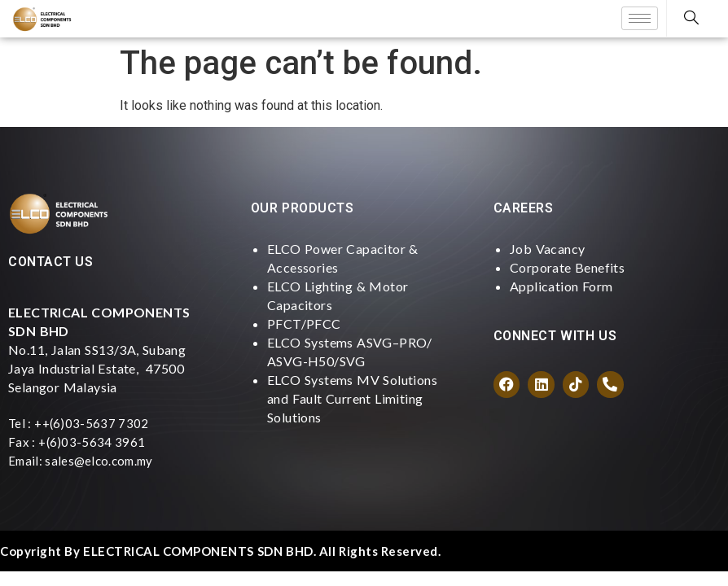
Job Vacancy (547, 249)
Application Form (561, 286)
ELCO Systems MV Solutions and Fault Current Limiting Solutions (352, 398)
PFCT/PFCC (304, 324)
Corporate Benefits (567, 267)
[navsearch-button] (691, 18)
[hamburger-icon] (640, 18)
